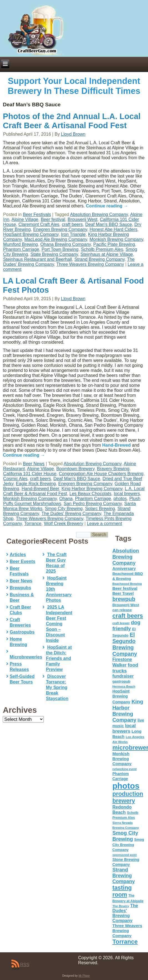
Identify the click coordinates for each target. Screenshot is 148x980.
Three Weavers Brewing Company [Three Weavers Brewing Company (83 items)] (127, 931)
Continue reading (107, 206)
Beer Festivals (37, 214)
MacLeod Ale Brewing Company (56, 239)
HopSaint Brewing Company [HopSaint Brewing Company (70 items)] (121, 697)
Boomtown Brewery (75, 469)
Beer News (34, 464)
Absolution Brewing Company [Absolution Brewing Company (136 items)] (126, 557)
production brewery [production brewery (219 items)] (128, 797)
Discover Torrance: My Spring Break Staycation (57, 687)
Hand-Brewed (117, 445)
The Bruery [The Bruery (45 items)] (121, 906)
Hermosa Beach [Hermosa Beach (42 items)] (124, 686)
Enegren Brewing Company (60, 229)
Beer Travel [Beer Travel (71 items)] (123, 593)
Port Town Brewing (60, 249)
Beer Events (23, 561)
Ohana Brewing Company (66, 244)
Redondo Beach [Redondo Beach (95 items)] (122, 810)
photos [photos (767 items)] (126, 786)
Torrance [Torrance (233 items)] (125, 942)
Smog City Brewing (64, 509)
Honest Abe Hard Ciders (113, 229)
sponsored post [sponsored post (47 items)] (124, 855)
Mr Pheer (84, 976)
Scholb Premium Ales (102, 249)
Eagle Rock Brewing (36, 484)
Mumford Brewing (20, 244)
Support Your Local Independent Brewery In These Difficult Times (74, 86)
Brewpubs (20, 588)
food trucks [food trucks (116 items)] (125, 668)
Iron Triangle (73, 234)
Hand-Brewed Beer (40, 489)
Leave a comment (104, 524)
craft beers (72, 224)
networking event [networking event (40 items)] (124, 769)
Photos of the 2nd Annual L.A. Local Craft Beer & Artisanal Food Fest (72, 121)
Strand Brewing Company (99, 259)
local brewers (127, 494)
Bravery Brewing (113, 469)
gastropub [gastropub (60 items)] (121, 681)
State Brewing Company (54, 254)
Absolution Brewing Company (99, 214)
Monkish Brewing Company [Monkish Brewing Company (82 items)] (122, 759)
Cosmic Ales (15, 479)
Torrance (33, 524)
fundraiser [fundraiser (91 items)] (123, 676)
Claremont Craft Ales (39, 224)
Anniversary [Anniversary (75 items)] (124, 569)
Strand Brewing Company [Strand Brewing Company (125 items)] (123, 876)
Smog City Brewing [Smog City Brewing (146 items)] (125, 836)
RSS (25, 965)
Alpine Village (25, 219)
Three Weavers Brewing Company (90, 264)
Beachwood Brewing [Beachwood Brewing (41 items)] (127, 584)
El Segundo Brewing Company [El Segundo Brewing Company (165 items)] (125, 644)
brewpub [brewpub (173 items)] (124, 599)
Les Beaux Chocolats (90, 494)
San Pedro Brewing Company (93, 504)
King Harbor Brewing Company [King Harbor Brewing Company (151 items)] (128, 711)
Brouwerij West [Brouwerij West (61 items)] (126, 605)
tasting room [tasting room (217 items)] (122, 891)
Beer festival (53, 219)
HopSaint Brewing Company (31, 234)
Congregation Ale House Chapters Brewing (101, 474)
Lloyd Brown (73, 134)
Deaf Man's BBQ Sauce (108, 224)
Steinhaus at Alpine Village (107, 254)
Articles (18, 555)
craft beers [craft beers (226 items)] (127, 616)
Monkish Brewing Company (116, 239)
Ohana (66, 499)
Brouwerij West (82, 219)
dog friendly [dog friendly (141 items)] (126, 625)
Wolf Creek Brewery (63, 524)
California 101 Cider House (30, 474)
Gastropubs (22, 632)
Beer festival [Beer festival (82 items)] (125, 588)
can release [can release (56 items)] (122, 610)
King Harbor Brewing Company (92, 489)
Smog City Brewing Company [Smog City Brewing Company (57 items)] (128, 845)
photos (120, 499)
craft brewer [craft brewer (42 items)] (121, 623)
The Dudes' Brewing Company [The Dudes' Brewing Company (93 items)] (125, 913)
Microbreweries (26, 657)
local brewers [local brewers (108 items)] (124, 728)
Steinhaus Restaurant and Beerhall (37, 259)
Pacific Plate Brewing (114, 244)
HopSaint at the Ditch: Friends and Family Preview (59, 658)
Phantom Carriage (21, 249)
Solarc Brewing (100, 509)
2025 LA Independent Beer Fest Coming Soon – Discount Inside (59, 624)
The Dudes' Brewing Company (71, 514)
